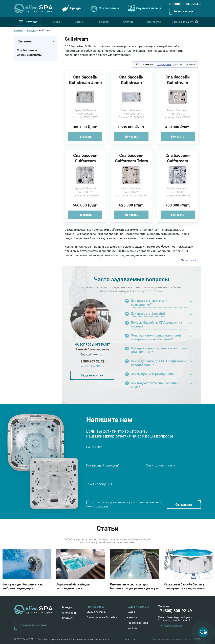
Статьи (128, 22)
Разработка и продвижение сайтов (171, 639)
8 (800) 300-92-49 (185, 4)
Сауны (131, 612)
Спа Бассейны (104, 8)
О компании (70, 613)
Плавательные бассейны (102, 617)
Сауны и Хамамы (144, 8)
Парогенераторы (137, 623)
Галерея (103, 22)
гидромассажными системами (88, 230)
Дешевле (190, 64)
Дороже (178, 64)
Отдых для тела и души (39, 12)
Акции (79, 22)
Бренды (71, 8)
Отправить (184, 504)
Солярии (132, 628)
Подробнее (102, 506)
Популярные (164, 64)
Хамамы (132, 617)
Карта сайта (131, 639)
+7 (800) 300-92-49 (175, 611)
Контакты (154, 22)
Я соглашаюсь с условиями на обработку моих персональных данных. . (124, 505)
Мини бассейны (96, 612)
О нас (56, 22)
